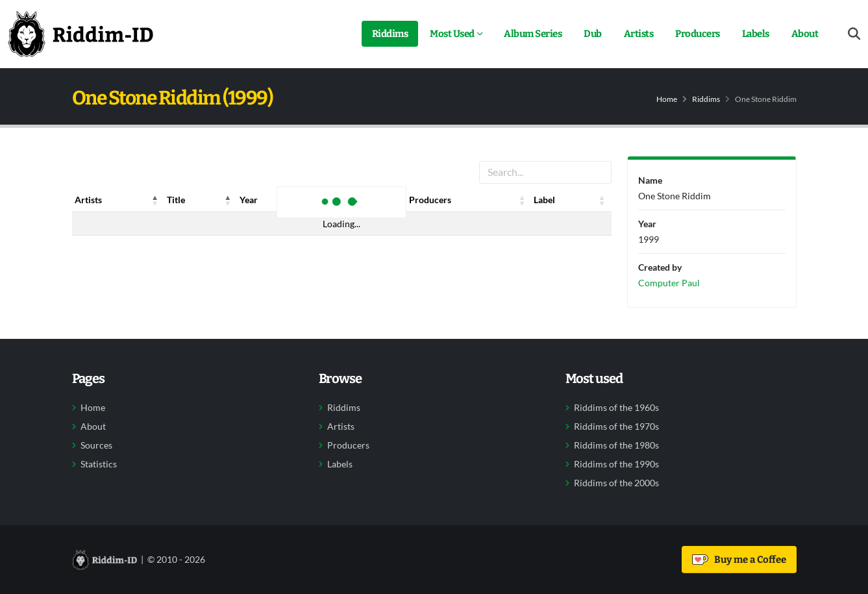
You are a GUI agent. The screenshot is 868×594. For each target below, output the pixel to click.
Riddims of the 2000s (616, 483)
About (805, 34)
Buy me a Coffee (739, 560)
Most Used (452, 34)
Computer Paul (669, 283)
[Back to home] (81, 34)
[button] (155, 200)
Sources (96, 445)
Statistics (99, 464)
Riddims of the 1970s (616, 427)
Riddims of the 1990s (616, 464)
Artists (639, 34)
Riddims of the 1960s (616, 408)
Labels (756, 34)
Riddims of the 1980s (616, 445)
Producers (698, 34)
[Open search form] (854, 34)
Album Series (533, 34)
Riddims (390, 34)
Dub (593, 34)
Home (667, 99)
